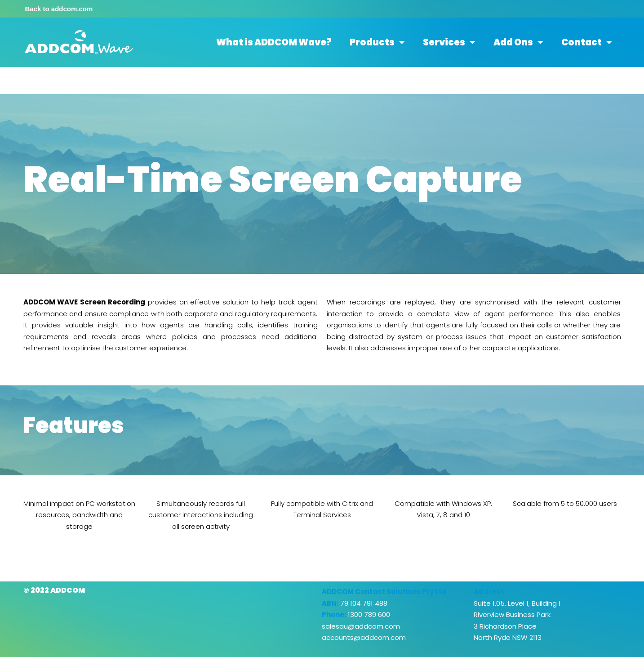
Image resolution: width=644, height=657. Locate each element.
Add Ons (518, 42)
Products (377, 42)
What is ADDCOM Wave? (274, 42)
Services (449, 42)
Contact (587, 42)
